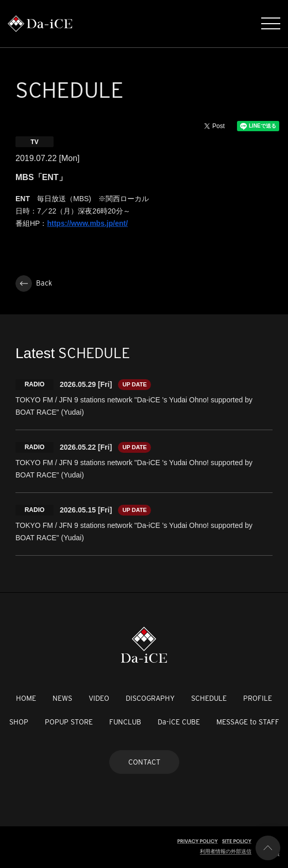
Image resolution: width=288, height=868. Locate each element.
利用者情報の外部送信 (226, 851)
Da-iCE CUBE (179, 722)
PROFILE (258, 698)
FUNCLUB (125, 722)
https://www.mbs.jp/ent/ (87, 223)
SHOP (19, 722)
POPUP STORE (69, 722)
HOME (26, 698)
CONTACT (144, 762)
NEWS (62, 698)
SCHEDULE (209, 698)
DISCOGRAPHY (150, 698)
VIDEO (99, 698)
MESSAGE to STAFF (248, 722)
